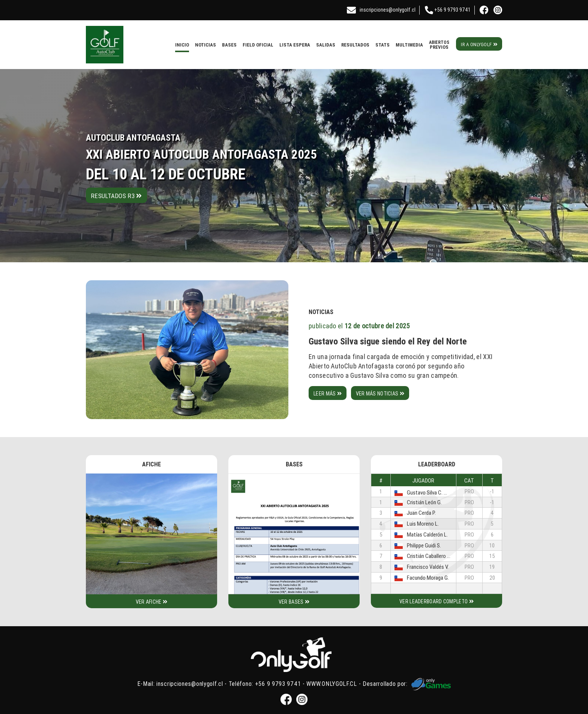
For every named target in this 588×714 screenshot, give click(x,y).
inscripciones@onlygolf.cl (381, 10)
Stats (382, 45)
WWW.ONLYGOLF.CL (332, 683)
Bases (229, 45)
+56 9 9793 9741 (446, 10)
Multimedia (409, 45)
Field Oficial (258, 45)
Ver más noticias (380, 394)
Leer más (328, 394)
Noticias (205, 45)
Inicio (182, 45)
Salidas (326, 45)
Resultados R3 (116, 196)
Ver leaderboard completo (436, 601)
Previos (439, 45)
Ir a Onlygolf (479, 44)
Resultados (355, 45)
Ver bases (294, 602)
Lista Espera (295, 45)
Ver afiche (152, 602)
